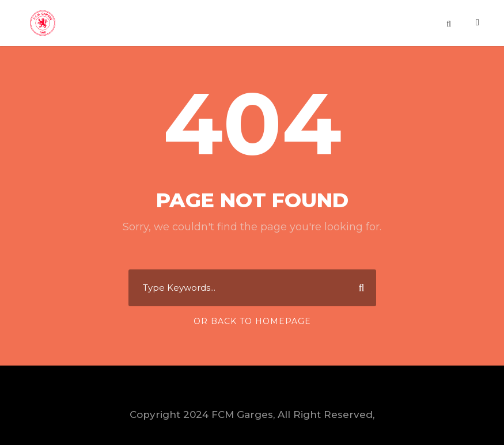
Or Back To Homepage (252, 321)
